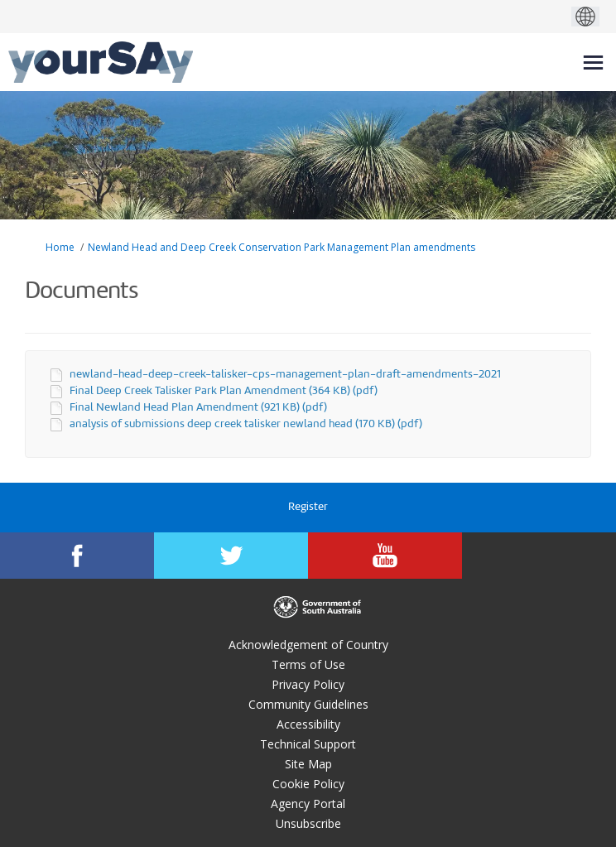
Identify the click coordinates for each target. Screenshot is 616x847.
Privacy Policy (308, 684)
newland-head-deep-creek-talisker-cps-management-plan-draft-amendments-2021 (285, 375)
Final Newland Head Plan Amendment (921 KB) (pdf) (198, 408)
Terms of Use (308, 664)
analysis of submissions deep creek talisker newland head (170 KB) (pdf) (246, 424)
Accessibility (308, 724)
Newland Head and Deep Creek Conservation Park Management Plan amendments (282, 247)
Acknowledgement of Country (308, 645)
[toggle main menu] (593, 63)
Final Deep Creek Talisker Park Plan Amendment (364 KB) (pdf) (224, 391)
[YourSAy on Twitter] (231, 556)
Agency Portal (308, 804)
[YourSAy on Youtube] (385, 556)
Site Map (308, 764)
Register (308, 507)
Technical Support (308, 744)
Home (60, 247)
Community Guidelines (308, 704)
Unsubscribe (308, 823)
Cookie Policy (308, 784)
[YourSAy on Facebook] (77, 556)
